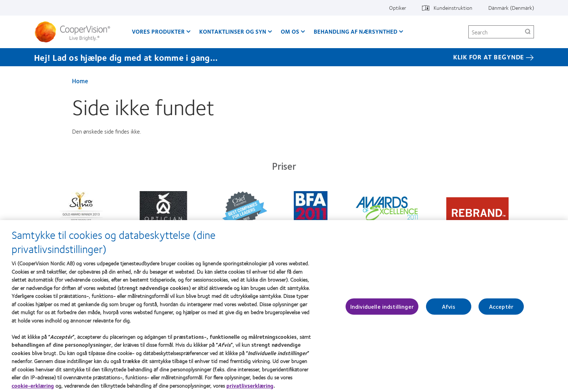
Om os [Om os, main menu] (290, 31)
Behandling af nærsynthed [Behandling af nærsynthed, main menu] (356, 31)
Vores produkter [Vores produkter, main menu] (158, 31)
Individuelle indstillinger (382, 310)
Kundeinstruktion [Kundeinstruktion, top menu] (453, 8)
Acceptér (501, 310)
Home (80, 81)
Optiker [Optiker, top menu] (398, 8)
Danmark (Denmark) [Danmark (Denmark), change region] (511, 8)
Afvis (449, 310)
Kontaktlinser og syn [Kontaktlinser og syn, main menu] (233, 31)
